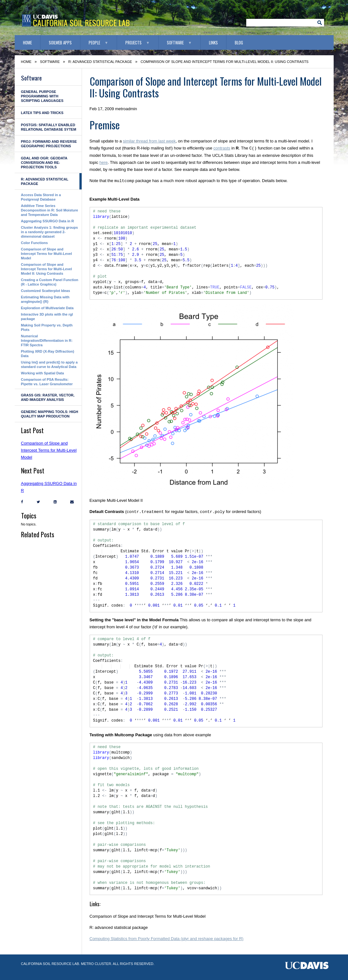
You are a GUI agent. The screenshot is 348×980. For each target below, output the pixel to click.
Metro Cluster (96, 964)
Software (175, 42)
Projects (133, 42)
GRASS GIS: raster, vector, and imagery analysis (48, 397)
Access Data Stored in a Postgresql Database (41, 197)
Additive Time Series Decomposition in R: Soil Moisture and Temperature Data (50, 210)
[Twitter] (37, 502)
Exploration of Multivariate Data (47, 308)
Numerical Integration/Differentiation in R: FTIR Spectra (47, 341)
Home (27, 42)
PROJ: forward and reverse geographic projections (49, 144)
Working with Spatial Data (43, 373)
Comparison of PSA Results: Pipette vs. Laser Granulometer (47, 382)
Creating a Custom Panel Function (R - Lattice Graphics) (50, 282)
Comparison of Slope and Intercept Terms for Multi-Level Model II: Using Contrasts (47, 269)
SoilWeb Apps (60, 42)
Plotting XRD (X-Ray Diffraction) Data (48, 354)
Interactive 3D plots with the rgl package (47, 317)
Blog (239, 42)
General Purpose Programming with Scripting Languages (42, 96)
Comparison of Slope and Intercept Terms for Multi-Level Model (47, 254)
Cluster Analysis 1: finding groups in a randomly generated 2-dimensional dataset (50, 232)
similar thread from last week (149, 141)
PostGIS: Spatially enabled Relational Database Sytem (49, 127)
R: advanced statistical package (100, 62)
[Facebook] (20, 502)
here (104, 162)
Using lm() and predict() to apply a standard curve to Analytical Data (49, 364)
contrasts (222, 148)
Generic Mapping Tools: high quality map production (50, 414)
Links (213, 42)
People (94, 42)
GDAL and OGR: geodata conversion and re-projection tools (44, 163)
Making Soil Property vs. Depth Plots (47, 327)
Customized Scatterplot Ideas (46, 291)
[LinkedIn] (53, 502)
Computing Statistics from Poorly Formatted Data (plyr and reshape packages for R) (167, 939)
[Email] (70, 502)
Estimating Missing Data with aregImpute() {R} (45, 299)
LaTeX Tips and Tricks (42, 113)
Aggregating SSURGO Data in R (48, 221)
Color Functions (34, 243)
